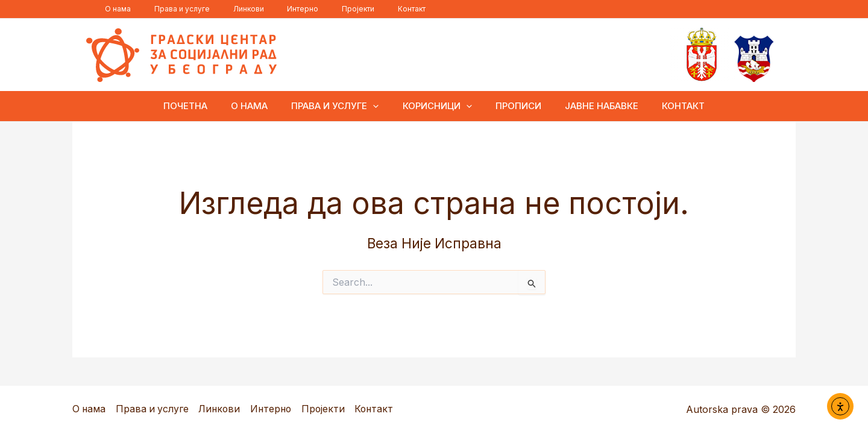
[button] (379, 106)
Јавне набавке (591, 106)
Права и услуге (169, 9)
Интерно (272, 9)
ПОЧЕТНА (202, 106)
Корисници (437, 106)
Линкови (226, 9)
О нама (114, 9)
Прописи (513, 106)
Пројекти (318, 9)
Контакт (363, 9)
